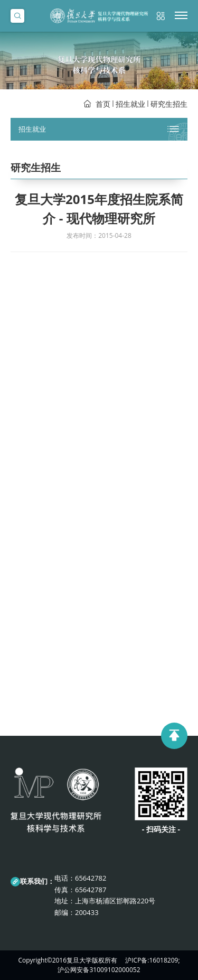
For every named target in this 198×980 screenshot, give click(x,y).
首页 (103, 104)
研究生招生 (169, 104)
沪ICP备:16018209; (152, 960)
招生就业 (130, 104)
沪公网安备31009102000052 (99, 970)
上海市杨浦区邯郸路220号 (115, 901)
